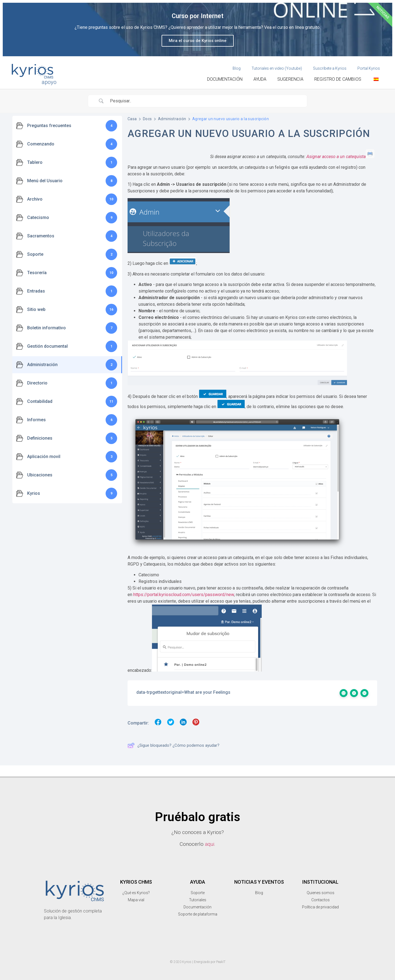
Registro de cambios (338, 79)
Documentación (225, 79)
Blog (237, 68)
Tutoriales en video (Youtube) (277, 68)
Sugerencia (290, 79)
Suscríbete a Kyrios (330, 68)
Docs (147, 119)
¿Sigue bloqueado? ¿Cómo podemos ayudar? (173, 745)
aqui (210, 844)
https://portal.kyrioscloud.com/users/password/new (184, 595)
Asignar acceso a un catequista (336, 157)
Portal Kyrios (369, 68)
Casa (132, 119)
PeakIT (221, 962)
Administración (172, 119)
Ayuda (260, 79)
